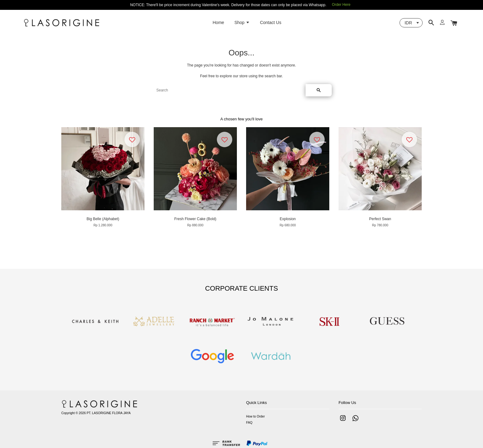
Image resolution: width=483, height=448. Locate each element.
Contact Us (271, 22)
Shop (242, 22)
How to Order (256, 416)
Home (218, 22)
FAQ (249, 423)
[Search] (229, 90)
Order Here (341, 5)
